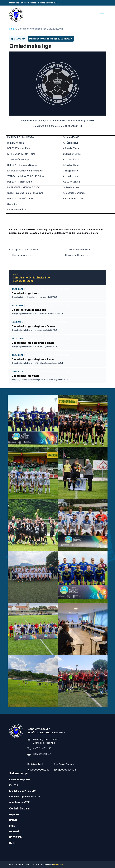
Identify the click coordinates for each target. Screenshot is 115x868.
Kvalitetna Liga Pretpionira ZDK (25, 797)
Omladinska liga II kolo (25, 293)
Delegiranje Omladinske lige (29, 310)
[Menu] (102, 15)
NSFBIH (13, 820)
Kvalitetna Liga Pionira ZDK (23, 791)
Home (12, 29)
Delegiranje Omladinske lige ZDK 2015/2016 (41, 29)
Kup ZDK (14, 785)
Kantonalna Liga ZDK (20, 780)
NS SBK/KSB (15, 837)
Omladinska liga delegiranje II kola (33, 359)
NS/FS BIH (14, 815)
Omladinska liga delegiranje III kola (33, 343)
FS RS (12, 826)
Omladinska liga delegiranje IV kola (33, 326)
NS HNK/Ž (14, 831)
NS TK (12, 843)
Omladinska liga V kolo (25, 376)
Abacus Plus (58, 864)
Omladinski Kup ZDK (19, 802)
